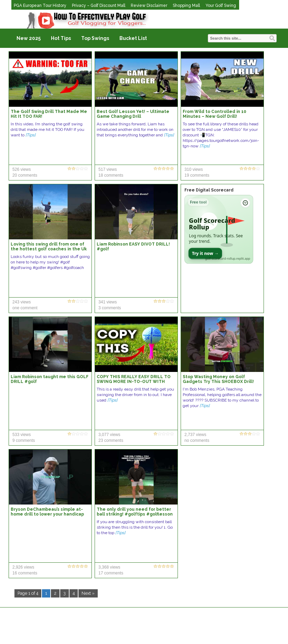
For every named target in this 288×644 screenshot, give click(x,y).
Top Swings (95, 38)
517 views (108, 169)
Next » (88, 593)
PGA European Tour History (40, 6)
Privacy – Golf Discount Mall (99, 6)
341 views (108, 302)
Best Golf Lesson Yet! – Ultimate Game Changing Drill (133, 114)
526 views (22, 169)
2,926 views (23, 567)
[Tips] (30, 135)
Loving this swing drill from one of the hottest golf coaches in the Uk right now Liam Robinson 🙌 (49, 249)
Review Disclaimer (149, 6)
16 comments (25, 573)
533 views (22, 435)
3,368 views (109, 567)
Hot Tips (61, 38)
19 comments (197, 175)
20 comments (25, 175)
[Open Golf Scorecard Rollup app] (219, 229)
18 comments (111, 175)
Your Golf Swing (221, 6)
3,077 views (109, 435)
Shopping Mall (186, 6)
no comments (197, 440)
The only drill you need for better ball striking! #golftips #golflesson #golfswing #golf (135, 514)
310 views (194, 169)
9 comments (24, 440)
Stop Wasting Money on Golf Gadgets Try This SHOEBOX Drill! (218, 379)
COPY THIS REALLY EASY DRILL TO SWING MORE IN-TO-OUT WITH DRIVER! (134, 382)
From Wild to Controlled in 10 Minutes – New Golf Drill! (215, 114)
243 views (22, 302)
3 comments (110, 308)
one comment (25, 308)
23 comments (111, 440)
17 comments (111, 573)
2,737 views (195, 435)
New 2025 (29, 38)
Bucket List (133, 38)
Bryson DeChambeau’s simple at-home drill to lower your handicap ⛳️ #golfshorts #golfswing (47, 514)
